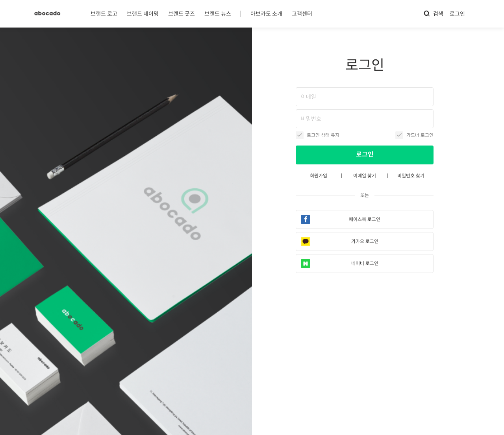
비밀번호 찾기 (411, 176)
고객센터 (302, 14)
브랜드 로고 (104, 14)
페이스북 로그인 (365, 219)
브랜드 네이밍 (143, 14)
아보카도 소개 (266, 14)
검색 (433, 14)
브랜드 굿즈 (182, 14)
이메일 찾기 (365, 176)
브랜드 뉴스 (218, 14)
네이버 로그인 (365, 263)
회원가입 (319, 176)
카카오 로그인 (365, 241)
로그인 (457, 14)
